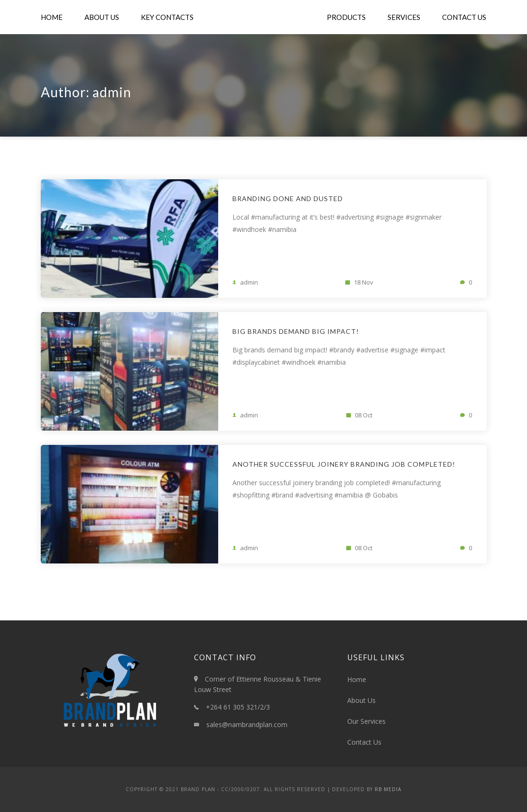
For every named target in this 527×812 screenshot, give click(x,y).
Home (52, 17)
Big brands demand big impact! (296, 331)
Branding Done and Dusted (288, 198)
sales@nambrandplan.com (247, 724)
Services (404, 17)
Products (346, 17)
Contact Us (464, 17)
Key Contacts (167, 17)
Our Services (366, 721)
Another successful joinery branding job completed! (344, 464)
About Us (102, 17)
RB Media (388, 789)
